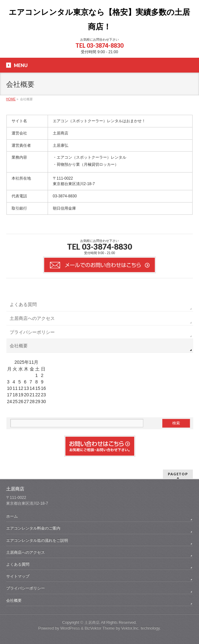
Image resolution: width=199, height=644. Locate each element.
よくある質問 (23, 304)
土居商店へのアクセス (32, 318)
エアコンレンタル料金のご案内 (33, 528)
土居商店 (92, 622)
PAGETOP (178, 474)
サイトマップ (18, 576)
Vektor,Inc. (130, 628)
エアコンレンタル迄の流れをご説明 (37, 540)
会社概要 (19, 346)
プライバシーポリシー (32, 332)
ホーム (12, 516)
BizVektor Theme (100, 628)
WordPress (70, 628)
